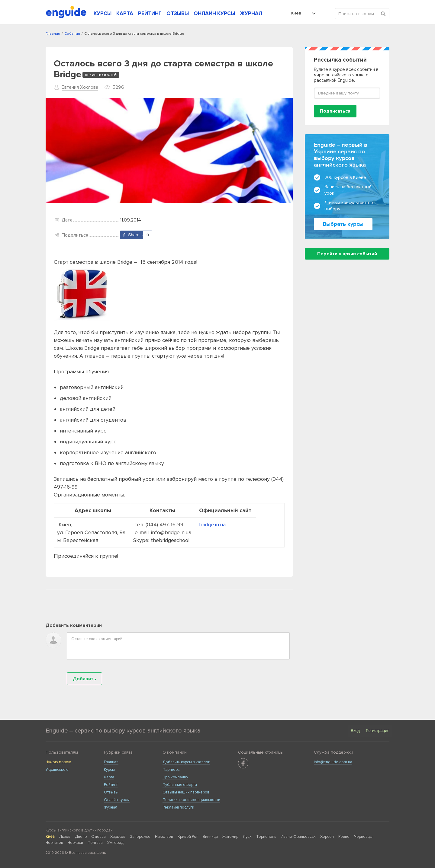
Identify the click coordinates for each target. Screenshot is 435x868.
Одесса (98, 837)
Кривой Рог (188, 837)
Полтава (95, 843)
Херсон (327, 837)
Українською (57, 770)
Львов (65, 837)
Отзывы (111, 792)
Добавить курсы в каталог (186, 762)
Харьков (118, 837)
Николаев (164, 837)
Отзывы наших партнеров (186, 792)
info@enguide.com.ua (333, 762)
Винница (210, 837)
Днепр (81, 837)
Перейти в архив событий (347, 254)
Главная (111, 762)
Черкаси (75, 843)
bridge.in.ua (212, 525)
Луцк (247, 837)
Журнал (111, 807)
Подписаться (335, 111)
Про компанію (175, 777)
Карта (109, 777)
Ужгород (115, 843)
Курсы (109, 770)
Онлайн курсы (117, 800)
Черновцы (363, 837)
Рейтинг (111, 785)
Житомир (230, 837)
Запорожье (140, 837)
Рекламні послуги (178, 807)
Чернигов (54, 843)
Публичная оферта (180, 785)
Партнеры (171, 770)
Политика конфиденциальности (191, 800)
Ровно (344, 837)
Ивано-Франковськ (298, 837)
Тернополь (266, 837)
